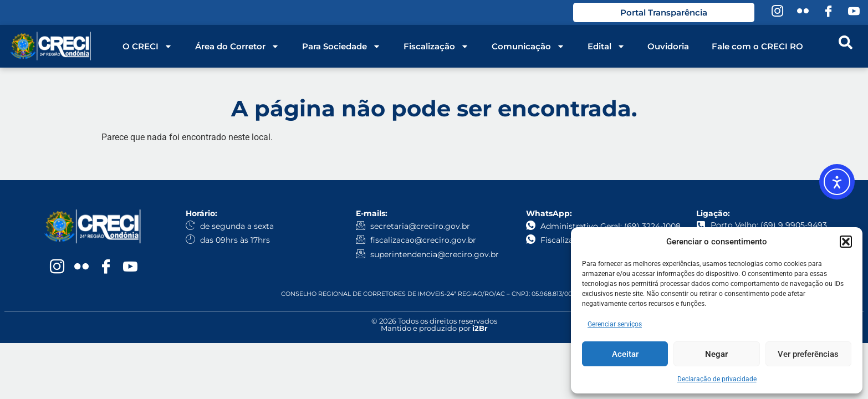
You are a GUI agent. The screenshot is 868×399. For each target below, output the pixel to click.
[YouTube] (854, 13)
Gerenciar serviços (615, 324)
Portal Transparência (664, 12)
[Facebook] (828, 13)
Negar (716, 354)
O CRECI (147, 47)
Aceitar (625, 354)
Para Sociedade (341, 47)
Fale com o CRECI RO (757, 46)
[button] (846, 242)
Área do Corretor (237, 47)
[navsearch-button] (845, 47)
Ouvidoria (668, 46)
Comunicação (528, 47)
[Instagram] (777, 13)
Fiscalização (436, 47)
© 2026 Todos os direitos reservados (434, 321)
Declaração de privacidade (717, 379)
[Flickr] (803, 13)
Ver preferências (808, 354)
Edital (606, 47)
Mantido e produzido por (434, 328)
